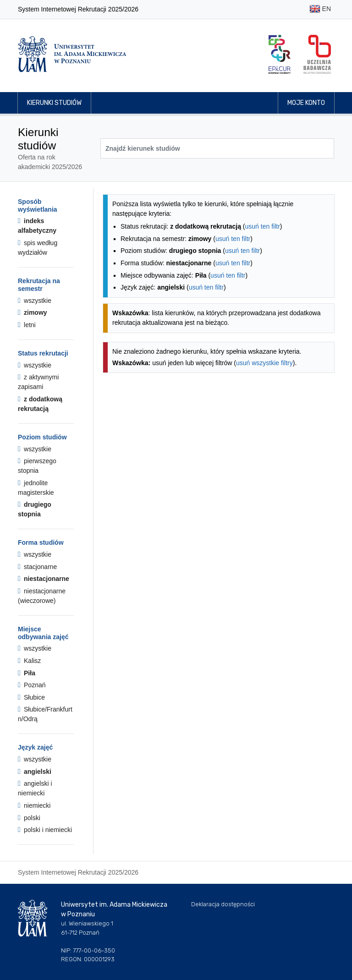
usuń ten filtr (263, 226)
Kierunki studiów (54, 103)
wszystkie (35, 301)
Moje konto (306, 103)
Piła (27, 673)
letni (27, 325)
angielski (35, 772)
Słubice (31, 697)
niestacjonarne (44, 579)
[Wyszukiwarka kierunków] (217, 148)
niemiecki (34, 805)
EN (320, 9)
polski (29, 818)
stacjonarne (37, 567)
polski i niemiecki (45, 830)
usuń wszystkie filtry (264, 363)
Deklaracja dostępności (223, 904)
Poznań (32, 685)
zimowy (33, 312)
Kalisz (29, 661)
